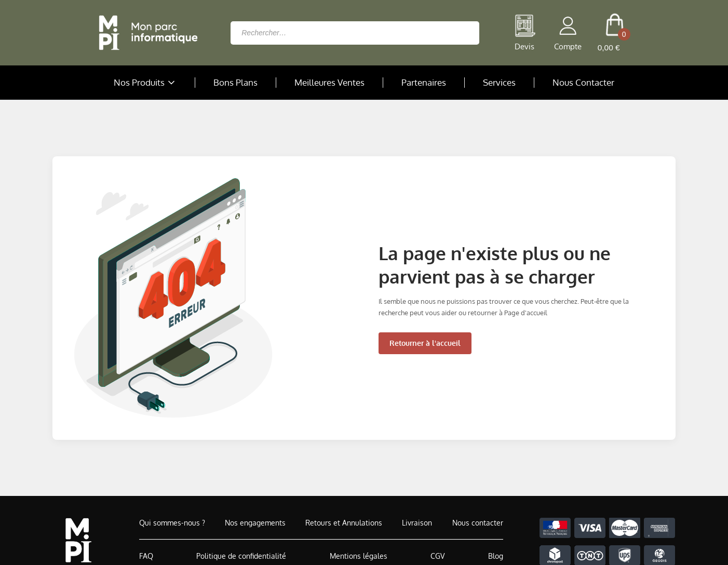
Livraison (417, 523)
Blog (496, 556)
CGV (437, 556)
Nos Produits (145, 83)
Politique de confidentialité (241, 556)
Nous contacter (478, 523)
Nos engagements (255, 523)
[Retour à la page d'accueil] (145, 33)
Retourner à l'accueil (425, 343)
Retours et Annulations (344, 523)
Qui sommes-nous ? (172, 523)
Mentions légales (359, 556)
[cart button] (615, 33)
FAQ (146, 556)
